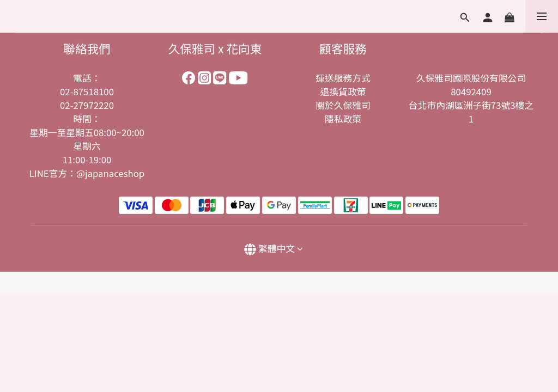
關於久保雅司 (343, 105)
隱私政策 (343, 119)
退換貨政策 (343, 91)
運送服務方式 (343, 78)
